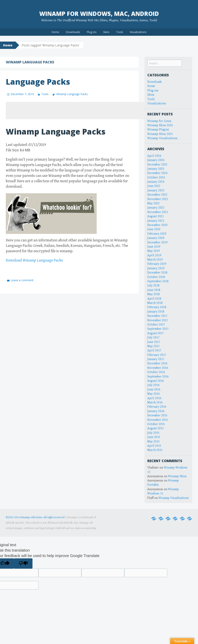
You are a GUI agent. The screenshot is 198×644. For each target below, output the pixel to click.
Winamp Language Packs (72, 94)
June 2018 (154, 290)
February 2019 (157, 264)
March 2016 (155, 402)
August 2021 (156, 216)
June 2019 (154, 247)
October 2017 (156, 325)
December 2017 (157, 316)
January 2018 (156, 312)
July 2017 (153, 338)
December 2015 (157, 415)
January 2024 (156, 182)
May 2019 (154, 251)
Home (55, 32)
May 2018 (154, 294)
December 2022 (157, 195)
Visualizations (138, 32)
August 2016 (156, 381)
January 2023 (156, 190)
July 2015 (153, 433)
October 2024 (156, 178)
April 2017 (154, 351)
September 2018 (158, 281)
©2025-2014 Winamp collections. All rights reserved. (35, 517)
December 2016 (157, 363)
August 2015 (156, 428)
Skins (106, 32)
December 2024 (157, 173)
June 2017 (154, 342)
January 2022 (156, 208)
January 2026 (156, 160)
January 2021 (156, 221)
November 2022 (158, 199)
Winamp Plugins (158, 130)
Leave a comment (22, 280)
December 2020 (157, 225)
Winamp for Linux (159, 121)
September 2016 (158, 377)
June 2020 (154, 229)
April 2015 (154, 446)
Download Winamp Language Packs (34, 260)
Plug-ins (92, 32)
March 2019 (155, 260)
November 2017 (158, 320)
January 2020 (156, 238)
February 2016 (157, 407)
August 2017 (156, 333)
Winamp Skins (177, 476)
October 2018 (156, 277)
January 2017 (156, 359)
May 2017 (154, 346)
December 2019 (157, 242)
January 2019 (156, 268)
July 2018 (153, 286)
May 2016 (154, 394)
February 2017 (157, 355)
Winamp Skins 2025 (160, 134)
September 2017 (158, 329)
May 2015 (154, 442)
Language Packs (38, 82)
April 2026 (154, 156)
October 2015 (156, 424)
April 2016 (154, 398)
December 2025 (157, 165)
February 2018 (157, 307)
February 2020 (157, 234)
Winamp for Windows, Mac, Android (99, 14)
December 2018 (157, 273)
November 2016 (158, 368)
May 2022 (154, 203)
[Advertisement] (76, 111)
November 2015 (158, 420)
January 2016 (156, 411)
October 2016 (156, 372)
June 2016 (154, 390)
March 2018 (155, 303)
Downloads (73, 32)
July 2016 (153, 385)
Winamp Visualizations (162, 138)
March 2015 (155, 450)
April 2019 (154, 255)
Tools (120, 32)
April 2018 (154, 299)
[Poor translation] (23, 563)
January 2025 (156, 169)
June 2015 (154, 437)
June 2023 (154, 186)
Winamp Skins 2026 (160, 125)
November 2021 (158, 212)
